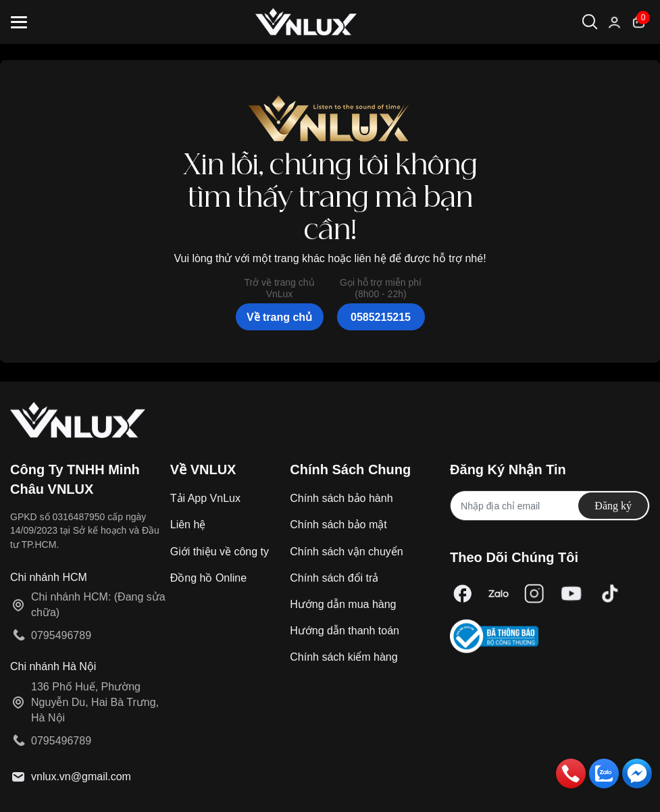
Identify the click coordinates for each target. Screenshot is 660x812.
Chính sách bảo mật (338, 525)
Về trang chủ (279, 317)
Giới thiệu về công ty (220, 552)
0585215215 (381, 317)
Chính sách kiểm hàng (344, 657)
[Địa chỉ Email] (550, 506)
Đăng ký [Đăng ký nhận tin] (613, 506)
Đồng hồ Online (208, 578)
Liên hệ (188, 525)
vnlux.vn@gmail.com (81, 777)
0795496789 (61, 635)
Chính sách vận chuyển (346, 552)
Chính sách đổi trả (334, 578)
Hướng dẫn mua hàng (343, 604)
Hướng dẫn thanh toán (345, 631)
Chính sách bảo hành (341, 498)
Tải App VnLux (205, 498)
